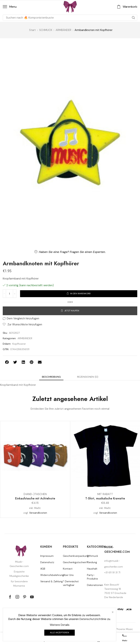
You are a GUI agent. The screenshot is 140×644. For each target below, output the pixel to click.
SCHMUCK (46, 30)
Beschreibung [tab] (51, 377)
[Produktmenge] (9, 294)
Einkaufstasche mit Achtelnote (35, 498)
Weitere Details (60, 625)
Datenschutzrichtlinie (93, 619)
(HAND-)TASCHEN (35, 494)
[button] (10, 7)
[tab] (51, 377)
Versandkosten (38, 513)
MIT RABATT (105, 494)
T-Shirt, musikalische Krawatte (105, 498)
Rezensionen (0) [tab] (88, 377)
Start (32, 30)
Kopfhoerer (19, 344)
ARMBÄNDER (63, 30)
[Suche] (133, 18)
